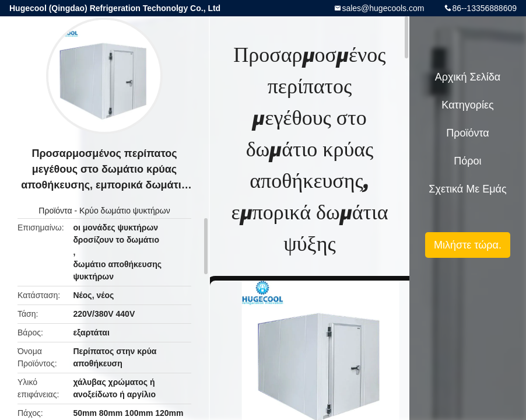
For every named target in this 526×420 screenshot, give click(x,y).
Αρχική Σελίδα (468, 77)
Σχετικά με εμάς (467, 189)
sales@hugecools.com (383, 8)
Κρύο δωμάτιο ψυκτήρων (125, 211)
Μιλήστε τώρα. (468, 245)
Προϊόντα (55, 211)
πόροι (467, 161)
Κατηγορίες (467, 105)
